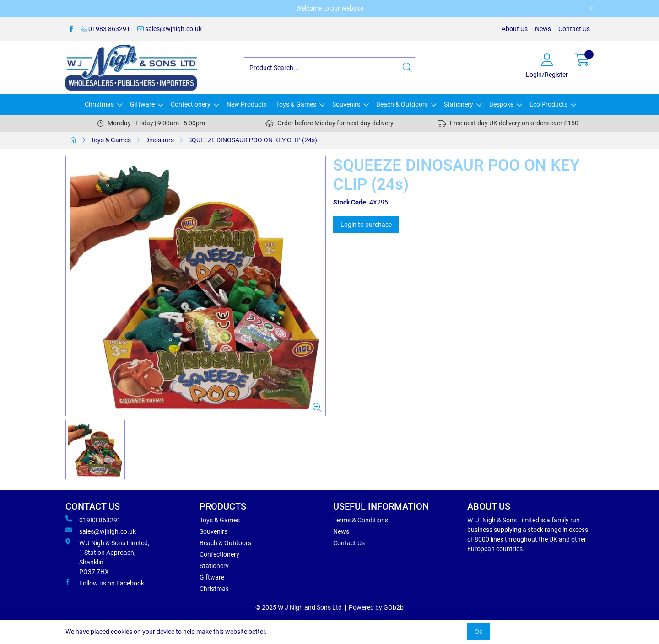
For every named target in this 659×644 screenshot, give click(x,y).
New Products (247, 104)
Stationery (459, 104)
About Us (515, 29)
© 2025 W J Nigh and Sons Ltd (299, 607)
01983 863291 (105, 29)
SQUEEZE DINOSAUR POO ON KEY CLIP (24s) (253, 140)
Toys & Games (296, 104)
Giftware (142, 104)
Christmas (99, 104)
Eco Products (548, 104)
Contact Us (574, 29)
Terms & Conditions (361, 520)
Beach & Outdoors (402, 104)
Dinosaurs (159, 140)
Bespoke (501, 104)
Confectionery (191, 104)
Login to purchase (366, 225)
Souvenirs (346, 104)
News (543, 29)
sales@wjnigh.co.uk (170, 29)
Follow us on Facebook (105, 583)
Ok (478, 632)
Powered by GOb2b (376, 607)
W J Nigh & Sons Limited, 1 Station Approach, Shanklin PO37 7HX (107, 557)
